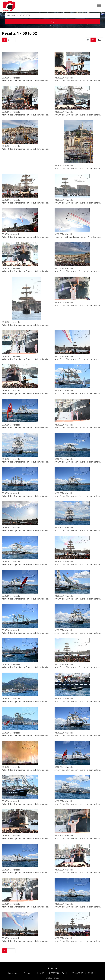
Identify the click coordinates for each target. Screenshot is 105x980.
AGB (42, 973)
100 (100, 40)
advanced (52, 26)
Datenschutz (29, 973)
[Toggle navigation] (99, 5)
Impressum (13, 973)
